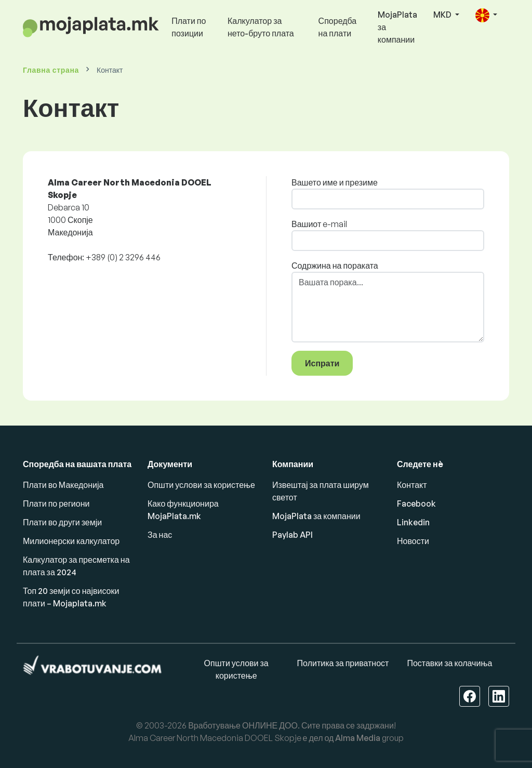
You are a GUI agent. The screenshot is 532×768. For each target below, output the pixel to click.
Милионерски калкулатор (71, 541)
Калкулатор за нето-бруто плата (261, 27)
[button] (486, 15)
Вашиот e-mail (319, 224)
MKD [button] (443, 15)
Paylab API (292, 535)
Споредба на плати (338, 27)
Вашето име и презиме (335, 182)
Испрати (322, 363)
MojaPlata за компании (397, 27)
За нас (160, 535)
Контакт (412, 485)
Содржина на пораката (335, 266)
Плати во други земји (62, 522)
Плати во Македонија (63, 485)
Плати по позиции (189, 27)
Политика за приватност (343, 663)
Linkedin (413, 522)
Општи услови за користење (201, 485)
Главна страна (51, 70)
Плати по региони (56, 504)
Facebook (416, 504)
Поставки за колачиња (449, 663)
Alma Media (358, 738)
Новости (413, 541)
